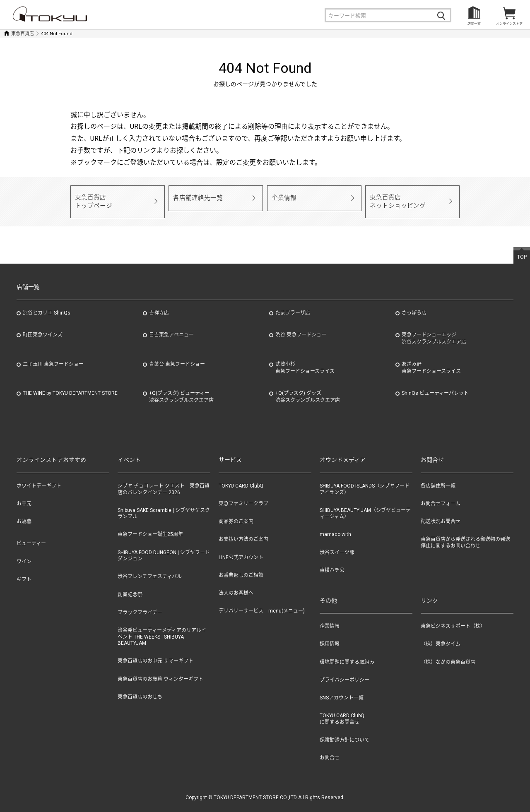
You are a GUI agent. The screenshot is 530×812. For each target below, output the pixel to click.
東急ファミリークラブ (243, 495)
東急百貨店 (23, 34)
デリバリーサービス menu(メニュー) (262, 602)
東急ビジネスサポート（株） (453, 617)
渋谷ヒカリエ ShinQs (47, 304)
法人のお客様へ (236, 584)
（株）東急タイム (441, 635)
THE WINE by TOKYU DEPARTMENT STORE (70, 384)
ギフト (24, 571)
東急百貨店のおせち (140, 688)
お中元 (24, 495)
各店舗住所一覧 (438, 477)
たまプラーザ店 (293, 304)
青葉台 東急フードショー (177, 356)
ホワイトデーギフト (39, 477)
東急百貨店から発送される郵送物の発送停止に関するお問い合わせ (465, 534)
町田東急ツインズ (43, 326)
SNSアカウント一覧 (342, 689)
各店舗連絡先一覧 (195, 197)
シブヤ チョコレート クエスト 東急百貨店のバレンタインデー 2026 (164, 480)
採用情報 (330, 635)
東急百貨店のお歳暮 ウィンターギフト (160, 670)
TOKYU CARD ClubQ (241, 477)
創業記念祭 (130, 586)
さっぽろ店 (414, 304)
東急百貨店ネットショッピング (394, 197)
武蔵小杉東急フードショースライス (305, 359)
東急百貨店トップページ (91, 197)
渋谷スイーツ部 (337, 543)
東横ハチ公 (332, 562)
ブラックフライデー (140, 603)
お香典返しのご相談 (241, 567)
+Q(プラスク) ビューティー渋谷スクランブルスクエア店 (181, 388)
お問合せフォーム (441, 495)
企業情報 (282, 197)
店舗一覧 (474, 24)
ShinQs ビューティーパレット (435, 384)
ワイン (24, 553)
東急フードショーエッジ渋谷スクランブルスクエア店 (434, 330)
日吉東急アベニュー (171, 326)
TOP (522, 248)
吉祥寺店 (159, 304)
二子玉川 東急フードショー (53, 356)
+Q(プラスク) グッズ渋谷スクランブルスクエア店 (308, 388)
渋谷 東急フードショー (301, 326)
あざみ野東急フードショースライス (431, 359)
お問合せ (330, 749)
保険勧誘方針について (344, 731)
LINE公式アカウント (241, 548)
